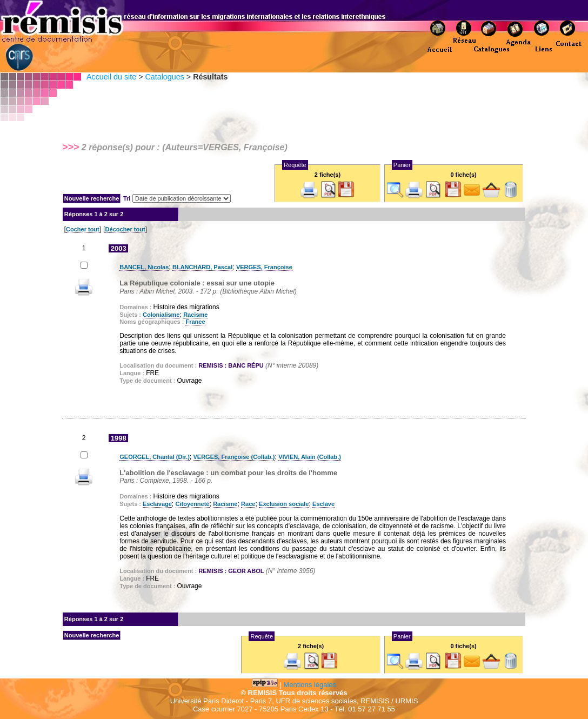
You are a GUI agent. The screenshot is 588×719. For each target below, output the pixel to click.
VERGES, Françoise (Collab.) (234, 457)
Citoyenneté (193, 504)
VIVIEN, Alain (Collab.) (310, 457)
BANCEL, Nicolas (144, 267)
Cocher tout (83, 229)
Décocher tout (125, 229)
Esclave (323, 504)
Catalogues (164, 77)
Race (248, 504)
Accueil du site (111, 77)
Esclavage (157, 504)
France (195, 322)
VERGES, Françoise (264, 267)
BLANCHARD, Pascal (202, 267)
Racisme (195, 315)
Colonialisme (161, 315)
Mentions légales (310, 685)
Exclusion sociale (284, 504)
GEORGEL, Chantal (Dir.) (155, 457)
